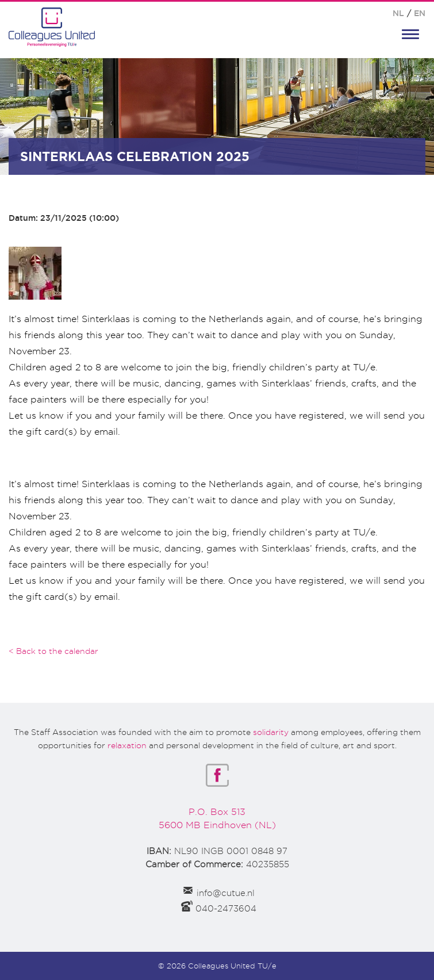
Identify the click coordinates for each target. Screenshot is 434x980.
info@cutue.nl (226, 893)
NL (398, 13)
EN (420, 13)
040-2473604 (226, 909)
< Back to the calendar (53, 651)
